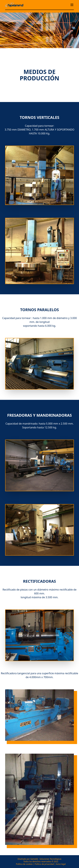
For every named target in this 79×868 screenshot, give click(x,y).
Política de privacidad (44, 864)
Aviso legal (61, 864)
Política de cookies (24, 864)
